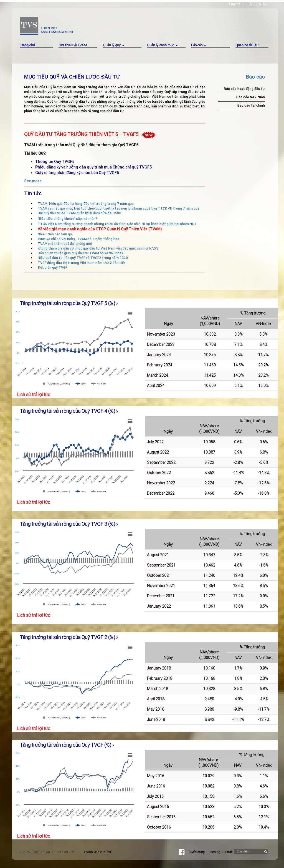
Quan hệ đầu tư (247, 45)
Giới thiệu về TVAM (73, 45)
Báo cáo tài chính (251, 105)
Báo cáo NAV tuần (251, 97)
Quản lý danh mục (162, 45)
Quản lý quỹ (114, 45)
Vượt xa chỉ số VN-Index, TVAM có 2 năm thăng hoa (78, 239)
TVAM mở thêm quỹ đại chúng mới (65, 244)
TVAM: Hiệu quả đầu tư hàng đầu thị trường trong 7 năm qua (86, 204)
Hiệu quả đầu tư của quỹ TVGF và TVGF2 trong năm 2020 (83, 258)
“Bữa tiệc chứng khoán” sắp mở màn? (67, 219)
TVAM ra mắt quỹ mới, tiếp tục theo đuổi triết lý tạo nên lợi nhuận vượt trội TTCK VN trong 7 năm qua (119, 208)
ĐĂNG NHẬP (257, 4)
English (235, 4)
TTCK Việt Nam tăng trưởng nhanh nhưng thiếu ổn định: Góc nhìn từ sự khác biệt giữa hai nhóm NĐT (117, 224)
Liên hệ (215, 852)
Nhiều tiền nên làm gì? (55, 234)
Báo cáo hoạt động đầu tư (244, 89)
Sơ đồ (229, 852)
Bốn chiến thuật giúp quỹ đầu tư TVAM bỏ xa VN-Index (80, 253)
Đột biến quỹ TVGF (52, 267)
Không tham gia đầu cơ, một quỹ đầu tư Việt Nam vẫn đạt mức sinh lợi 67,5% (98, 248)
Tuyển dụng (196, 852)
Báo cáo (199, 45)
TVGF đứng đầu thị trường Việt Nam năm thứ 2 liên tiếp (82, 263)
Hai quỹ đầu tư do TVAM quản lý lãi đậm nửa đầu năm (79, 213)
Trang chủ (27, 45)
